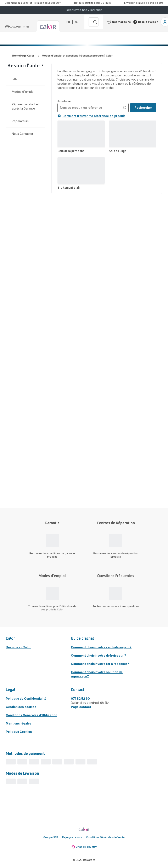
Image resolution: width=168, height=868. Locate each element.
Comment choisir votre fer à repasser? (100, 664)
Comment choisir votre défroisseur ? (99, 655)
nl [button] (77, 22)
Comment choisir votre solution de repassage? (97, 674)
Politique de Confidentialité (26, 699)
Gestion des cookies (21, 707)
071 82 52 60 (80, 699)
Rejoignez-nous (72, 837)
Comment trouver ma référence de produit (91, 116)
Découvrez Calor (18, 647)
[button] (119, 22)
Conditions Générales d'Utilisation (32, 715)
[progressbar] (11, 762)
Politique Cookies (19, 732)
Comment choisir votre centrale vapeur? (101, 647)
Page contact (81, 707)
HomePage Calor (23, 56)
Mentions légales (19, 723)
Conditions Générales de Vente (105, 837)
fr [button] (68, 22)
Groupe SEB (51, 837)
